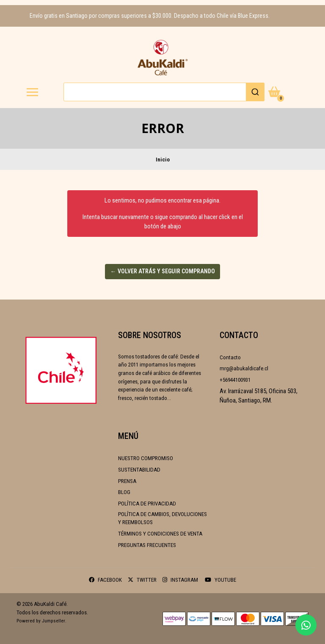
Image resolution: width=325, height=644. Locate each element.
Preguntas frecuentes (147, 545)
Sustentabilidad (139, 470)
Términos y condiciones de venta (160, 534)
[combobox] (164, 92)
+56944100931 (235, 380)
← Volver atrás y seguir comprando (163, 271)
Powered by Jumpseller (41, 621)
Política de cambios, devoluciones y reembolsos (162, 518)
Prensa (127, 481)
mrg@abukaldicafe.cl (244, 368)
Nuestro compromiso (146, 458)
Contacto (230, 357)
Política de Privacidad (147, 504)
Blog (124, 492)
